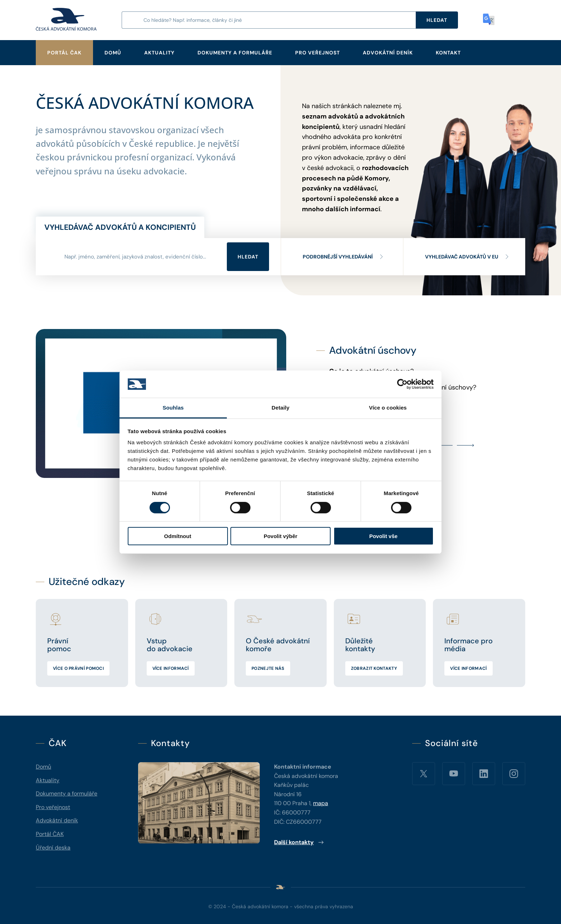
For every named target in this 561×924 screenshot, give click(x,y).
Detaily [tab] (280, 408)
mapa (321, 803)
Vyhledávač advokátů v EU (467, 257)
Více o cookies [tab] (388, 408)
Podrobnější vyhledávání (343, 257)
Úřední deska (53, 848)
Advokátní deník (388, 53)
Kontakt (448, 53)
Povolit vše (383, 536)
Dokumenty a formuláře (235, 53)
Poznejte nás (268, 668)
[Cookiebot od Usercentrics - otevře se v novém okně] (402, 384)
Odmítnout (178, 536)
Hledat (248, 257)
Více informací (171, 668)
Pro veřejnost (318, 53)
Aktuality (159, 53)
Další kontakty (299, 842)
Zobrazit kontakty (374, 668)
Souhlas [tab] (173, 408)
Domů (113, 53)
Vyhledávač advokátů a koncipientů (120, 227)
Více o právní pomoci (78, 668)
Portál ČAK (64, 53)
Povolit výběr (280, 536)
